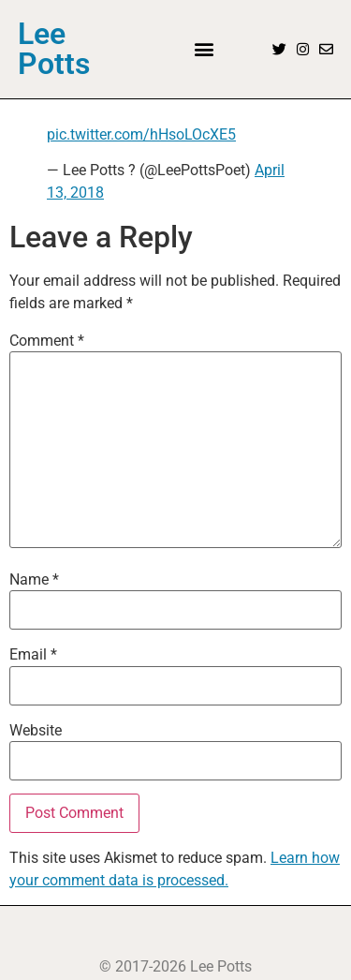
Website (36, 731)
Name (34, 580)
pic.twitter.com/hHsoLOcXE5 (141, 134)
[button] (205, 49)
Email (33, 655)
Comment (47, 341)
